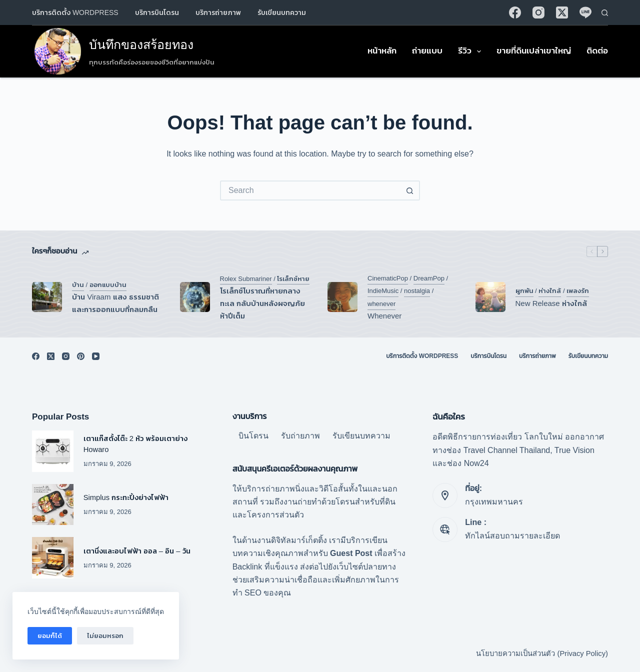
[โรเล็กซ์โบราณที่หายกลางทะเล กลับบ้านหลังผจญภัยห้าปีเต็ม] (195, 297)
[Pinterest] (81, 356)
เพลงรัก (578, 291)
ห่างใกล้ (550, 291)
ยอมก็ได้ (50, 636)
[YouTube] (96, 356)
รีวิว (471, 51)
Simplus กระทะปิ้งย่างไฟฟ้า (127, 497)
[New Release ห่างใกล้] (490, 297)
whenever (381, 304)
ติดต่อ (597, 51)
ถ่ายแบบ (427, 51)
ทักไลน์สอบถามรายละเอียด (512, 536)
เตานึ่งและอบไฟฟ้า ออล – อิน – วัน (137, 551)
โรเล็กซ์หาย (293, 279)
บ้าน (78, 285)
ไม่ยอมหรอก (105, 636)
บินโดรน (253, 436)
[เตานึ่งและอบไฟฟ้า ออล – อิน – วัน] (53, 558)
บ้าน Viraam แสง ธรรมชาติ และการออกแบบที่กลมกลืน (115, 303)
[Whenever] (342, 297)
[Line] (585, 12)
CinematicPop (388, 278)
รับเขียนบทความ (282, 12)
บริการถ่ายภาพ (218, 12)
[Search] (605, 13)
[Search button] (410, 190)
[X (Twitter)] (562, 12)
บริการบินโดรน (157, 12)
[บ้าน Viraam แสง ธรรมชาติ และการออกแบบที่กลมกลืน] (47, 297)
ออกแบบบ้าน (108, 285)
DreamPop (429, 278)
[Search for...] (310, 190)
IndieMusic (383, 291)
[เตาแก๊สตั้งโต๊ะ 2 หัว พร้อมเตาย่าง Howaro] (53, 451)
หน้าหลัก (382, 51)
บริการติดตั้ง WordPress (75, 12)
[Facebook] (515, 12)
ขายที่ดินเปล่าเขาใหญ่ (534, 51)
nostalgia (417, 291)
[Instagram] (538, 12)
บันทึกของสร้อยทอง (141, 44)
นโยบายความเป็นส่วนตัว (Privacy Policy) (542, 653)
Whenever (384, 316)
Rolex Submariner (246, 279)
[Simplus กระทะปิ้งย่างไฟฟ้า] (53, 505)
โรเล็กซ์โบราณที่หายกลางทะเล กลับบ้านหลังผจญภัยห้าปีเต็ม (262, 303)
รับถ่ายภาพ (300, 436)
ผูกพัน (524, 291)
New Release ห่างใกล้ (551, 303)
